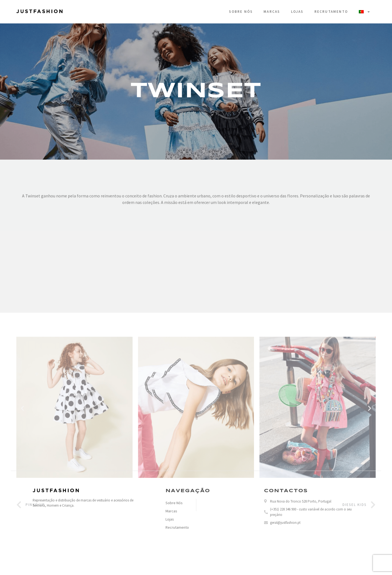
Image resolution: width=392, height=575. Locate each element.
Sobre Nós (241, 12)
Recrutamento (331, 12)
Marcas (272, 12)
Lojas (297, 12)
